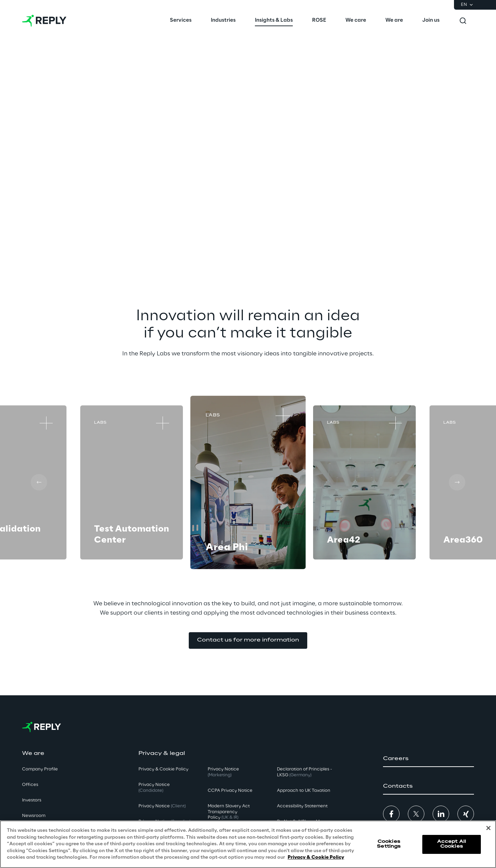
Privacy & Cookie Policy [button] (163, 769)
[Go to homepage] (44, 21)
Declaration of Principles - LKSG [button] (304, 772)
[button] (248, 640)
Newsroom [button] (34, 816)
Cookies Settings (389, 844)
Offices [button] (30, 785)
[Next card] (457, 482)
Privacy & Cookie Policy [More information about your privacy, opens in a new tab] (316, 857)
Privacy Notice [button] (154, 788)
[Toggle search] (463, 21)
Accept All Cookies (452, 844)
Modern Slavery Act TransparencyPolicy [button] (229, 812)
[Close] (488, 828)
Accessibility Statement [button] (302, 806)
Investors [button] (32, 800)
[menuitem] (181, 21)
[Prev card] (39, 482)
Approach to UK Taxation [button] (304, 791)
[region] (248, 844)
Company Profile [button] (40, 769)
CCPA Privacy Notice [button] (230, 791)
